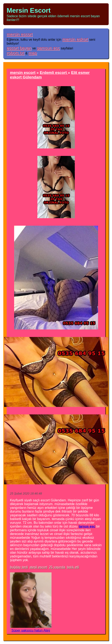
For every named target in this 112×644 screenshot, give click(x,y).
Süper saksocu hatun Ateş (31, 630)
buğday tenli (19, 567)
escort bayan (19, 48)
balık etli (73, 567)
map (33, 53)
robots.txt (16, 53)
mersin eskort (75, 39)
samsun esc (48, 48)
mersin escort (20, 34)
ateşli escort (38, 567)
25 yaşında (57, 567)
